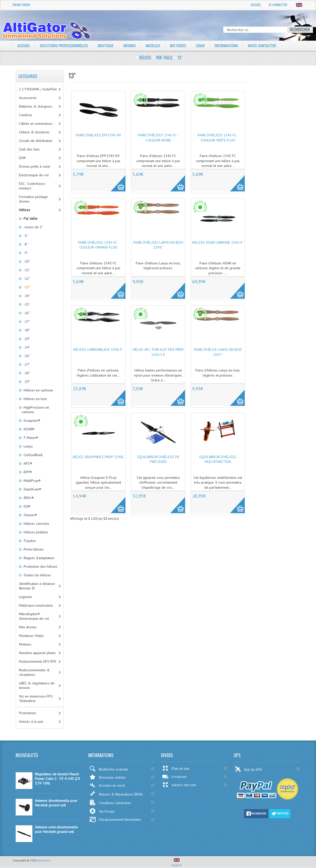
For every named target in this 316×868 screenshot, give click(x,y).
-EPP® (27, 472)
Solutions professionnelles (64, 45)
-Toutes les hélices (36, 575)
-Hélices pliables (35, 532)
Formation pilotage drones (33, 199)
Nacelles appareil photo (37, 653)
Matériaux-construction (36, 605)
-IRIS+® (28, 498)
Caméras (26, 115)
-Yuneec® (29, 515)
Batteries (178, 45)
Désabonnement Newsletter (115, 820)
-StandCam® (31, 489)
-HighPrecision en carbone (35, 410)
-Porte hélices (33, 549)
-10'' (26, 261)
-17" (26, 321)
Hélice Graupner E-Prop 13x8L (98, 457)
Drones (130, 45)
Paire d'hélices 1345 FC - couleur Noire (158, 138)
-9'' (25, 253)
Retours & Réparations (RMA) (116, 793)
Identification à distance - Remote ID (38, 586)
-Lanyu (27, 446)
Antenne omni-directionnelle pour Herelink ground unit (56, 829)
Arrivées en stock (107, 785)
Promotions (28, 713)
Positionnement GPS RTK (38, 661)
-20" (26, 339)
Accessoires (28, 98)
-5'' (25, 236)
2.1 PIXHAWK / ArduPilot (38, 89)
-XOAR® (28, 429)
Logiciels (26, 597)
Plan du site (176, 768)
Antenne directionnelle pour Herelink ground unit (56, 803)
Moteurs (25, 644)
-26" (26, 356)
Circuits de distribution (36, 141)
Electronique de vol (34, 175)
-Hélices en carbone (37, 390)
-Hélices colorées (36, 524)
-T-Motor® (30, 438)
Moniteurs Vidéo (31, 636)
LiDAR (201, 45)
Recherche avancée (109, 769)
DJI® (22, 158)
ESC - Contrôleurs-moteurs (33, 186)
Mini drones (28, 627)
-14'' (26, 296)
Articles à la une (31, 722)
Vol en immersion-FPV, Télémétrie (36, 699)
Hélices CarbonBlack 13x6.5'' (98, 350)
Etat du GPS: (249, 769)
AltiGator (44, 860)
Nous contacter (263, 45)
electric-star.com (179, 785)
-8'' (25, 244)
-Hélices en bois (34, 399)
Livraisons (174, 777)
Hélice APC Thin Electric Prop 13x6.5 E (158, 352)
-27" (26, 364)
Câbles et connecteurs (36, 123)
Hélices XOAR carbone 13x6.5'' (218, 242)
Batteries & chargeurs (36, 106)
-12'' (26, 279)
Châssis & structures (34, 132)
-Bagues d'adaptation (38, 558)
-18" (26, 330)
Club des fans (29, 149)
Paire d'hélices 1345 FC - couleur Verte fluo (218, 138)
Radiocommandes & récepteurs (34, 672)
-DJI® (26, 506)
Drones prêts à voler (35, 166)
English (177, 863)
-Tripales (29, 541)
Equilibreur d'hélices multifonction (218, 459)
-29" (26, 382)
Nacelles (153, 45)
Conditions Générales (110, 802)
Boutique (106, 45)
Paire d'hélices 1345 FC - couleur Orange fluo (98, 245)
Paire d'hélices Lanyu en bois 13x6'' (158, 245)
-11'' (26, 270)
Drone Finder (21, 5)
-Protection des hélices (40, 566)
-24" (26, 347)
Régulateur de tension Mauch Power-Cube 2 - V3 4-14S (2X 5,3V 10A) (58, 779)
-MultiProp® (31, 481)
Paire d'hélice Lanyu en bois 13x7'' (218, 352)
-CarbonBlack (32, 455)
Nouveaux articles (108, 777)
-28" (26, 373)
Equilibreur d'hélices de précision (158, 459)
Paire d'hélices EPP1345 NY (98, 135)
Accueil (256, 5)
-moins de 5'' (32, 227)
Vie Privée (102, 811)
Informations (227, 45)
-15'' (26, 304)
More (115, 181)
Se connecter (278, 5)
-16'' (26, 313)
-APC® (27, 463)
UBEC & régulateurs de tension (37, 685)
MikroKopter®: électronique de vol (34, 616)
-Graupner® (31, 420)
